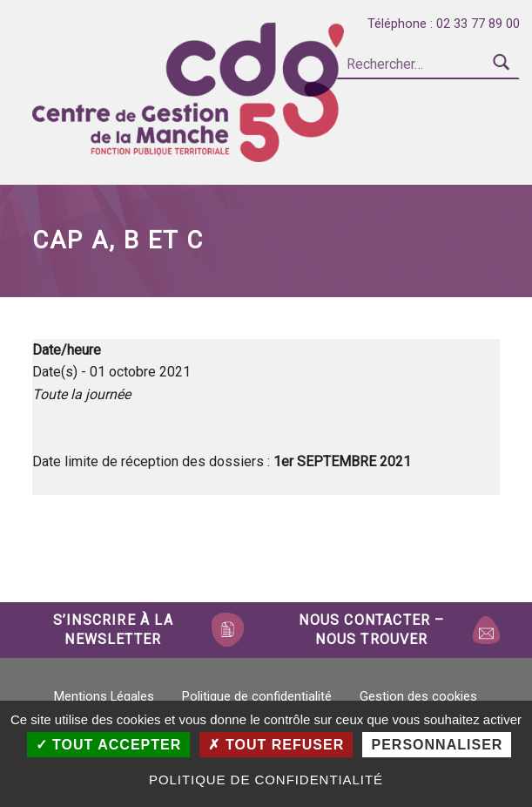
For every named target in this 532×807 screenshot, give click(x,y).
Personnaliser (437, 745)
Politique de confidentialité (257, 697)
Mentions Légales (104, 697)
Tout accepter (109, 745)
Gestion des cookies (418, 697)
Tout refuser (276, 745)
